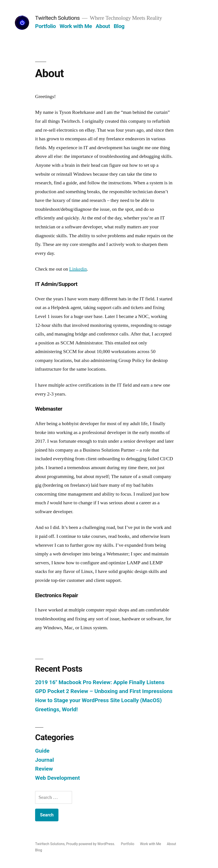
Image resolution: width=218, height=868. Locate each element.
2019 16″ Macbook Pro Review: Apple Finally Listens (100, 682)
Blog (119, 26)
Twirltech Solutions (57, 18)
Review (44, 769)
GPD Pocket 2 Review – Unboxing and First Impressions (104, 691)
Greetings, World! (56, 709)
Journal (44, 760)
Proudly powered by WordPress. (91, 844)
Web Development (57, 778)
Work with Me (76, 26)
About (103, 26)
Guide (42, 751)
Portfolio (45, 26)
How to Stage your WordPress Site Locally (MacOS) (98, 700)
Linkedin (78, 269)
